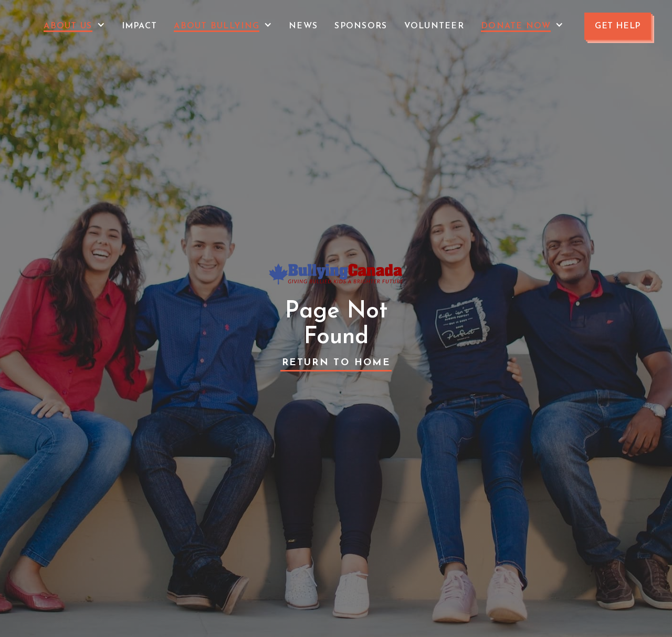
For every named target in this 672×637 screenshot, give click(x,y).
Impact (140, 26)
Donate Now (516, 26)
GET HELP (618, 26)
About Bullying (217, 26)
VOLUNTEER (434, 26)
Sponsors (361, 26)
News (303, 26)
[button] (74, 26)
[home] (22, 26)
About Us (68, 26)
